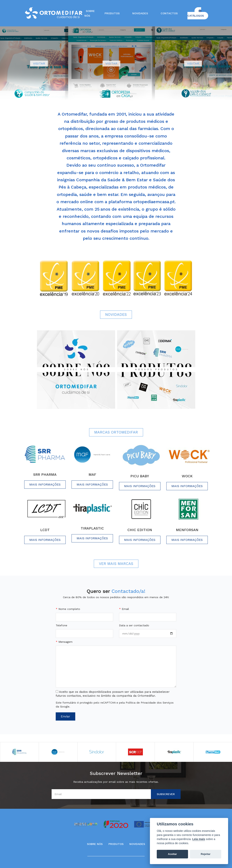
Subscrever (166, 794)
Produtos (112, 13)
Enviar (65, 716)
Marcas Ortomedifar (116, 432)
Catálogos (196, 13)
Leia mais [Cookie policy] (199, 839)
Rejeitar (206, 854)
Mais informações (45, 484)
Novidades (140, 13)
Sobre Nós (95, 844)
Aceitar (172, 854)
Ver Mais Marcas (116, 564)
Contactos (169, 13)
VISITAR (39, 63)
